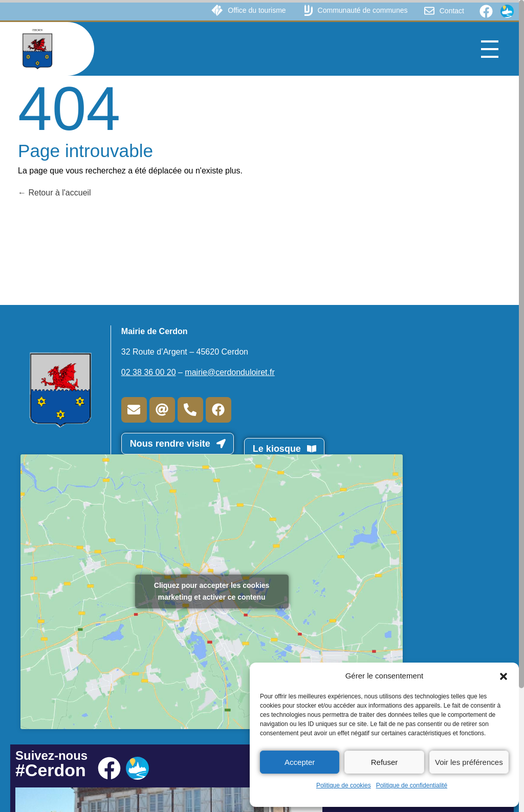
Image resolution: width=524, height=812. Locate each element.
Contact (452, 11)
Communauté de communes (363, 10)
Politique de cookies (344, 785)
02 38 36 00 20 (149, 372)
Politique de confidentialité (412, 785)
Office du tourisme (257, 10)
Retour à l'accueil (54, 193)
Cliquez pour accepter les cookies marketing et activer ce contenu (212, 591)
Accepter (300, 762)
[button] (504, 676)
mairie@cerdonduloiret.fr (230, 372)
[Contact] (429, 11)
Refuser (385, 762)
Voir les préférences (469, 762)
